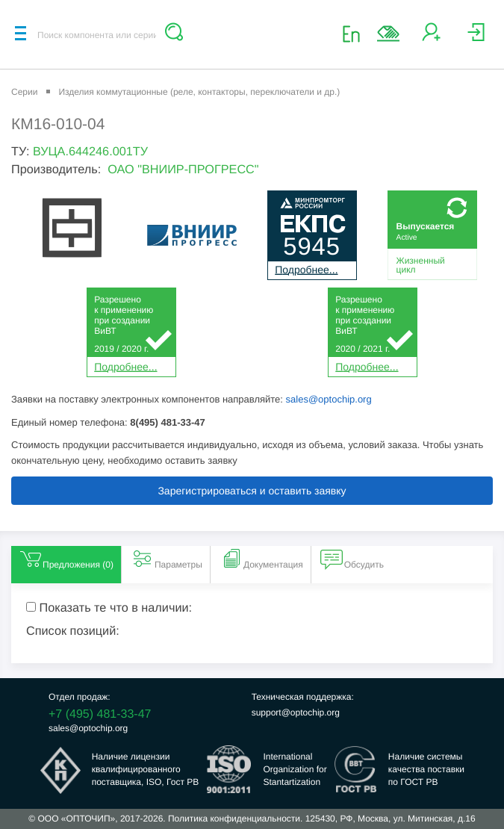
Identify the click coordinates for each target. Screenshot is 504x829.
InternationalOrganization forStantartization (295, 769)
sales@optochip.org (329, 399)
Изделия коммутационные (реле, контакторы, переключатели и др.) (199, 92)
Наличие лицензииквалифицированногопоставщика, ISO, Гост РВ (146, 769)
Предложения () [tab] (66, 559)
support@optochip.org (296, 712)
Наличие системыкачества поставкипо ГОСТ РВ (426, 769)
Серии (24, 92)
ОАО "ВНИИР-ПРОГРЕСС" (183, 170)
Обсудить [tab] (352, 559)
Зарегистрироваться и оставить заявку (252, 491)
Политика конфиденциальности (234, 819)
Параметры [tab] (167, 559)
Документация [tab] (261, 559)
